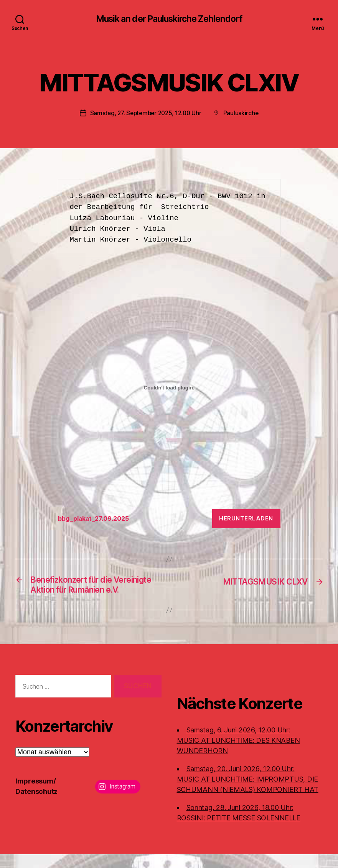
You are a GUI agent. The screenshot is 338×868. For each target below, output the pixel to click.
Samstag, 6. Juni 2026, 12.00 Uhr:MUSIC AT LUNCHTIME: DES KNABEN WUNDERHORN (238, 754)
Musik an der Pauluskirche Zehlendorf (169, 19)
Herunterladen (246, 519)
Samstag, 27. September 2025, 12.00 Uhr (146, 113)
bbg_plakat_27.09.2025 (96, 519)
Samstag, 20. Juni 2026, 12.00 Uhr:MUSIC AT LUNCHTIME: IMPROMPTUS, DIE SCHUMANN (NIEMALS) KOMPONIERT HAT (248, 793)
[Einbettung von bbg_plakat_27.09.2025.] (169, 388)
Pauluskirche (243, 113)
